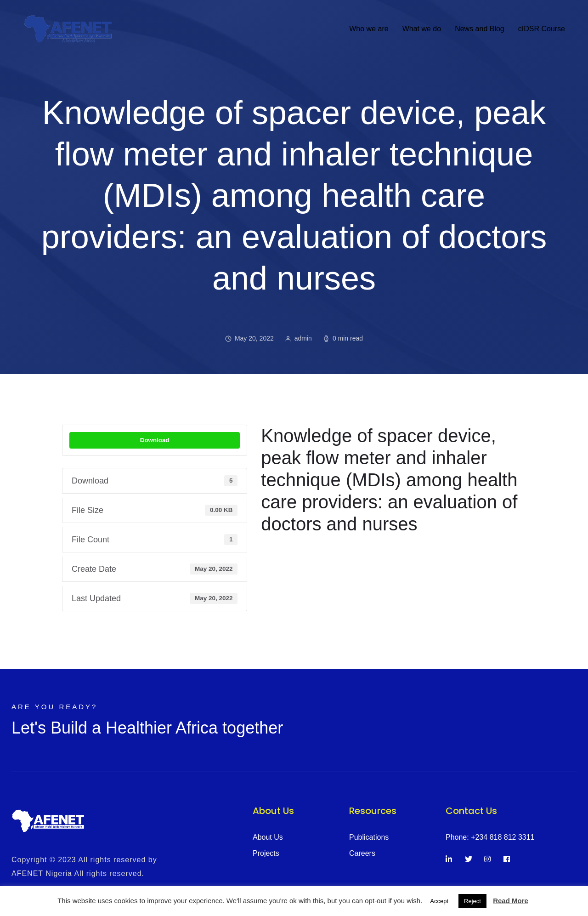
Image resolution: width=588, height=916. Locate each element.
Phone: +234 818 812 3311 (490, 837)
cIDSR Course (542, 29)
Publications (369, 837)
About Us (268, 837)
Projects (266, 853)
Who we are (369, 29)
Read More (511, 901)
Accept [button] (439, 901)
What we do (422, 29)
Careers (362, 853)
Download (155, 440)
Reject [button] (472, 901)
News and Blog (480, 29)
